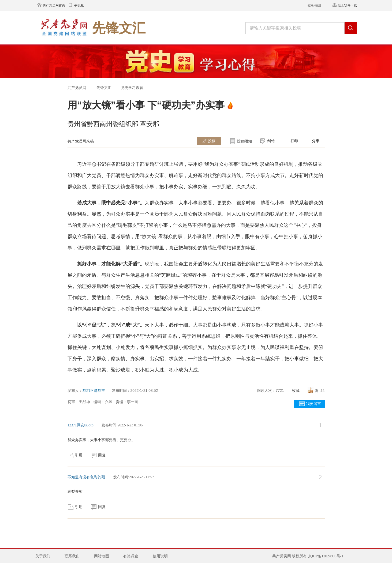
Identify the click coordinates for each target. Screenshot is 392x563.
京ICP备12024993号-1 (326, 556)
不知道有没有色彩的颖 (86, 477)
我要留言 (313, 404)
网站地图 (102, 556)
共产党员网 (77, 88)
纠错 (271, 141)
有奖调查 (131, 556)
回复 (102, 455)
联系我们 (72, 556)
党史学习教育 (132, 88)
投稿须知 (244, 141)
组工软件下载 (347, 5)
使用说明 (160, 556)
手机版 (79, 5)
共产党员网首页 (54, 5)
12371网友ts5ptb (81, 425)
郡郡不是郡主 (94, 391)
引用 (79, 455)
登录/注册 (314, 5)
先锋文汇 (104, 88)
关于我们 (43, 556)
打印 (294, 141)
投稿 (212, 141)
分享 (316, 141)
